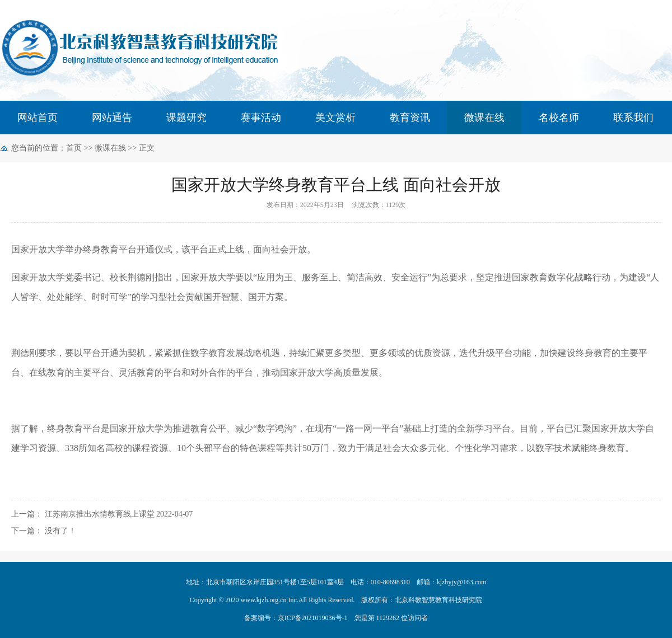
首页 (74, 148)
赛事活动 (261, 118)
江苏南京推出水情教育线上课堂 (100, 514)
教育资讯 (410, 118)
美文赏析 (335, 118)
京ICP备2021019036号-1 (313, 618)
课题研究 (186, 118)
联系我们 (633, 118)
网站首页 (38, 118)
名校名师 (559, 118)
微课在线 (484, 118)
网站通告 (112, 118)
